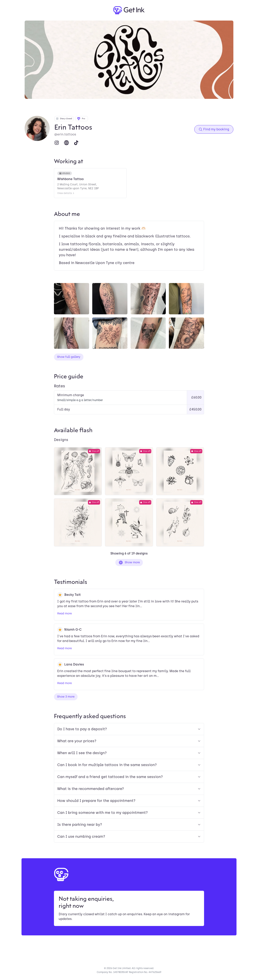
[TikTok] (76, 143)
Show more (129, 563)
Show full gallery (69, 357)
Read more (64, 614)
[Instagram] (57, 143)
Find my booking (214, 129)
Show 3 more (66, 697)
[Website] (66, 143)
